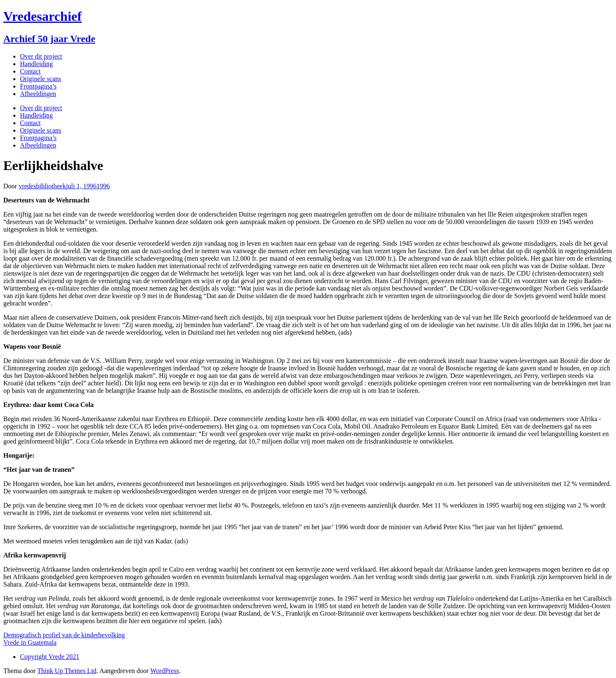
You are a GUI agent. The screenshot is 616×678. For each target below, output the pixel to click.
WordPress (165, 671)
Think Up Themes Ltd (67, 671)
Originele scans (41, 79)
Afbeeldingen (38, 94)
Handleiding (36, 64)
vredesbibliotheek (42, 186)
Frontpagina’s (38, 86)
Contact (30, 71)
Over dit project (41, 56)
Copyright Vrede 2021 (50, 657)
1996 (103, 186)
